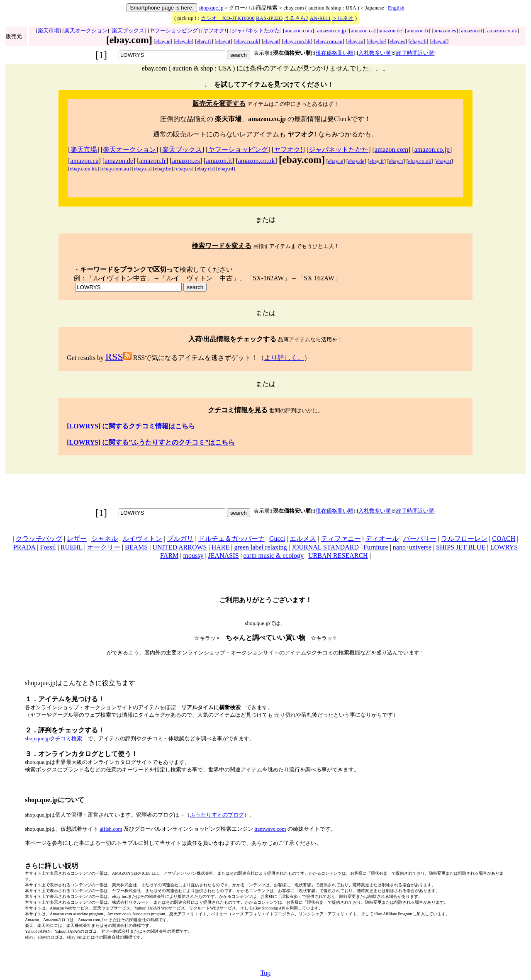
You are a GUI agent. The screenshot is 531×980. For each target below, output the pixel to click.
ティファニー (341, 539)
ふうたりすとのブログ (217, 815)
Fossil (48, 547)
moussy (193, 556)
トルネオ (343, 18)
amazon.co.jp (331, 30)
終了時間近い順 (415, 53)
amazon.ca (362, 30)
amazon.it (471, 30)
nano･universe (412, 547)
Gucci (277, 539)
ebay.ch (418, 41)
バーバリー (420, 539)
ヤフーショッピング (174, 30)
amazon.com (298, 30)
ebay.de (184, 41)
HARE (221, 547)
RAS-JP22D (269, 18)
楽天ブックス (128, 30)
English (396, 8)
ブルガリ (180, 539)
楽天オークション (86, 30)
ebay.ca (356, 41)
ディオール (382, 539)
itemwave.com (270, 829)
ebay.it (224, 41)
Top (266, 973)
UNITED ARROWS (179, 547)
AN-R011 (320, 18)
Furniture (376, 547)
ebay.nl (439, 41)
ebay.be (376, 41)
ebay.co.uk (247, 41)
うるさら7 (296, 18)
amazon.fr (418, 30)
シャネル (105, 539)
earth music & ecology (274, 556)
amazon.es (445, 30)
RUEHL (72, 547)
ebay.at (271, 41)
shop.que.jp (211, 8)
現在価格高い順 (335, 53)
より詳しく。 (284, 358)
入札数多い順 (375, 53)
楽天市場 (49, 30)
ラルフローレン (464, 539)
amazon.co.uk (502, 30)
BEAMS (136, 547)
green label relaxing (260, 547)
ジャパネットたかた (256, 30)
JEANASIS (224, 556)
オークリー (104, 547)
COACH (504, 539)
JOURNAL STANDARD (325, 547)
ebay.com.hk (297, 41)
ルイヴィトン (142, 539)
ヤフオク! (214, 30)
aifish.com (111, 829)
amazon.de (390, 30)
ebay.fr (204, 41)
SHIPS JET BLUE (461, 547)
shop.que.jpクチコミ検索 (54, 738)
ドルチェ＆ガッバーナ (231, 539)
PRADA (24, 547)
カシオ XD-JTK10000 (228, 18)
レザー (77, 539)
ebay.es (397, 41)
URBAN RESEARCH (338, 556)
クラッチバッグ (39, 539)
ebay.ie (163, 41)
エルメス (303, 539)
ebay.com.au (329, 41)
